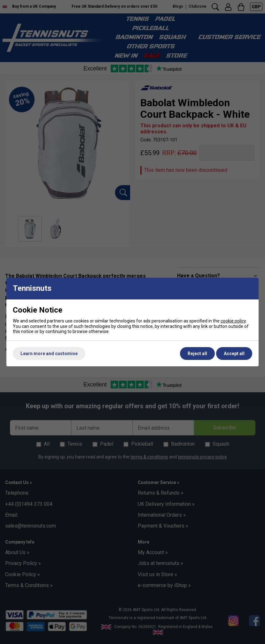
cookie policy (233, 321)
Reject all (197, 354)
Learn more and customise (49, 354)
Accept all (234, 354)
